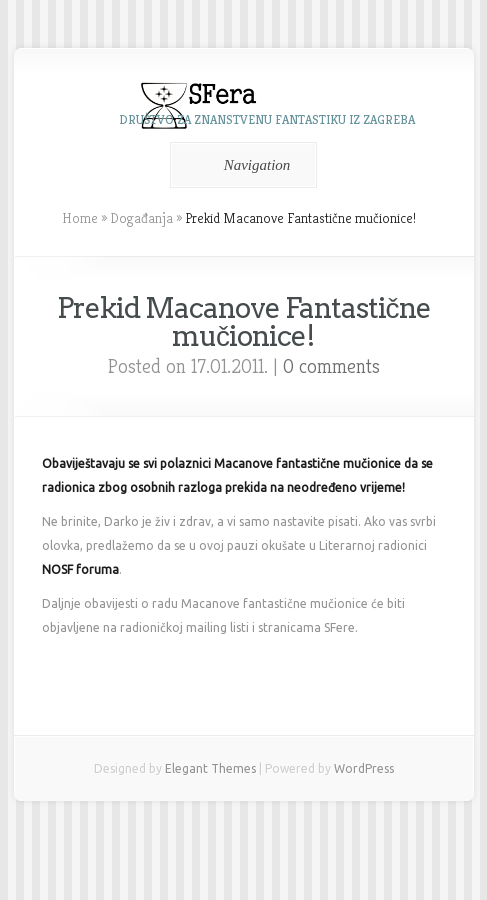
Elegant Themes (210, 768)
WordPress (364, 768)
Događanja (141, 218)
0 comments (331, 366)
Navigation (240, 165)
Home (80, 218)
